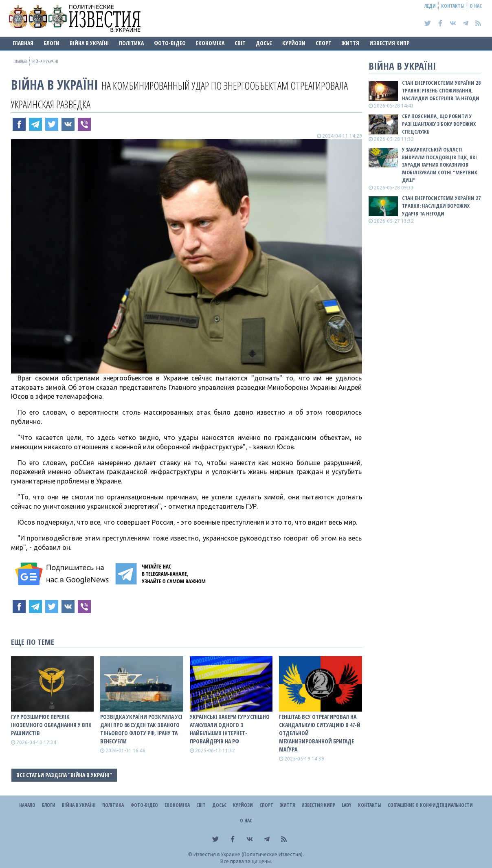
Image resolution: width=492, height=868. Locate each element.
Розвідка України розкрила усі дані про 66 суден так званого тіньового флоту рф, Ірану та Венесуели (141, 729)
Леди (430, 6)
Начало (27, 805)
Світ (240, 43)
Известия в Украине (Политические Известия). (249, 854)
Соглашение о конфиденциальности (430, 805)
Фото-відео (170, 43)
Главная (23, 43)
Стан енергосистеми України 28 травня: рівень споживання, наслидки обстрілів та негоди (441, 90)
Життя (350, 43)
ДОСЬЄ (264, 43)
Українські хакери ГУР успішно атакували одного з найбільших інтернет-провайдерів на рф (230, 729)
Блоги (52, 43)
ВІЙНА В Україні (89, 43)
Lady (347, 805)
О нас (476, 6)
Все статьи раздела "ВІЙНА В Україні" (64, 775)
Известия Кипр (389, 43)
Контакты (453, 6)
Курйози (294, 43)
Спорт (324, 43)
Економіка (210, 43)
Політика (131, 43)
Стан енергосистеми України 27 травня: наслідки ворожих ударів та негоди (441, 206)
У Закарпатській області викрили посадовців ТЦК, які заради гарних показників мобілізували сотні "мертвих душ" (439, 165)
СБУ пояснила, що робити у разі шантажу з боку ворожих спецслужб (439, 124)
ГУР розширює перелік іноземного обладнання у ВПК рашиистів (51, 725)
